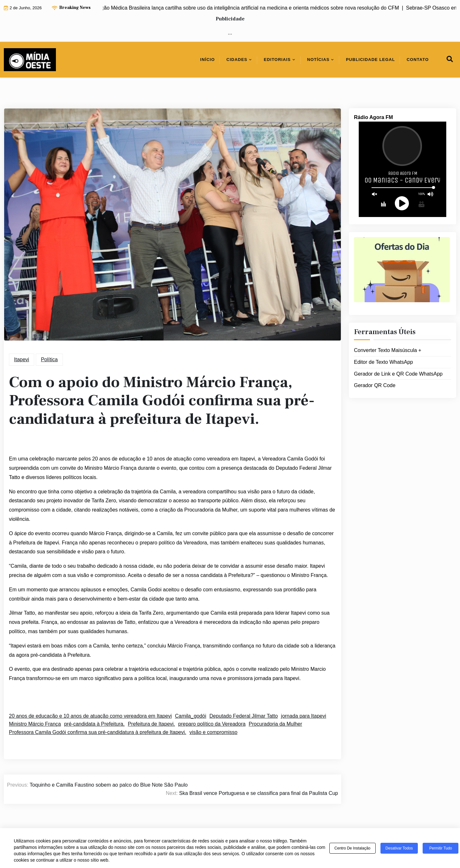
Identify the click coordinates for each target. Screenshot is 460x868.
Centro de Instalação (353, 848)
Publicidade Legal (371, 60)
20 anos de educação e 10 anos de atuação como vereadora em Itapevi (90, 716)
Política (49, 359)
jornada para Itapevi (304, 716)
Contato (418, 60)
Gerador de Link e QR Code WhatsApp (398, 374)
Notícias (318, 60)
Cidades (237, 60)
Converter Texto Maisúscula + (388, 350)
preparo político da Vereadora (212, 724)
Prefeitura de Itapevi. (151, 724)
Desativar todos (399, 848)
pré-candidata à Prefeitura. (94, 724)
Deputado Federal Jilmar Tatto (244, 716)
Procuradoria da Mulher (276, 724)
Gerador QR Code (375, 385)
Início (208, 60)
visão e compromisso (213, 732)
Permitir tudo (441, 848)
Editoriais (277, 60)
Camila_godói (191, 716)
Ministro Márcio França (35, 724)
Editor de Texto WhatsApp (383, 362)
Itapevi (22, 359)
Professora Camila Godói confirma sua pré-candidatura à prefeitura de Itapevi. (98, 732)
